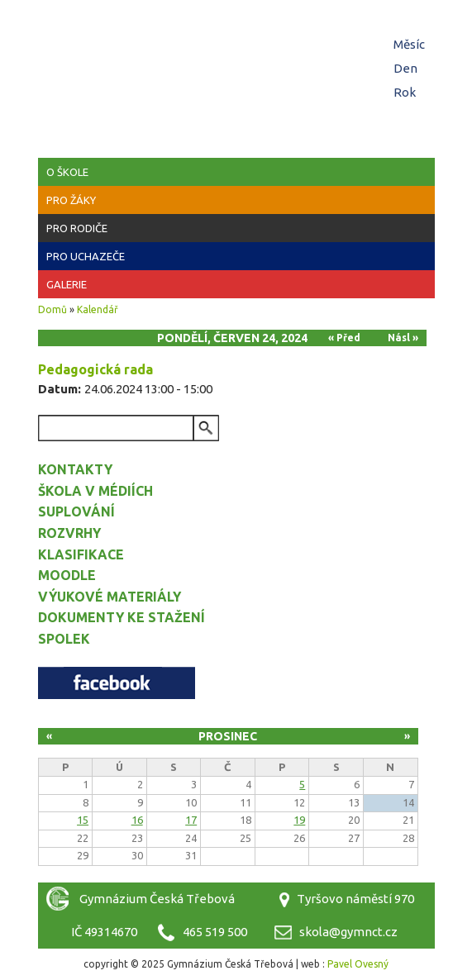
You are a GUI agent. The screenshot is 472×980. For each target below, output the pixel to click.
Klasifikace (81, 554)
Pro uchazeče (86, 256)
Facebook (117, 683)
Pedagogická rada (95, 369)
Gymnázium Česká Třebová (236, 50)
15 (83, 820)
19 (299, 820)
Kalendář (98, 309)
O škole (67, 172)
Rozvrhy (69, 533)
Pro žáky (71, 200)
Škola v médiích (95, 491)
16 (137, 820)
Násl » (403, 338)
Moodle (67, 575)
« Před (344, 338)
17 (191, 820)
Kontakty (75, 469)
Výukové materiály (110, 597)
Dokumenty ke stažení (122, 617)
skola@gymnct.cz (348, 932)
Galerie (67, 284)
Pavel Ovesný (358, 964)
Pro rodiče (77, 228)
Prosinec (228, 736)
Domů (52, 309)
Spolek (64, 639)
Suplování (76, 511)
